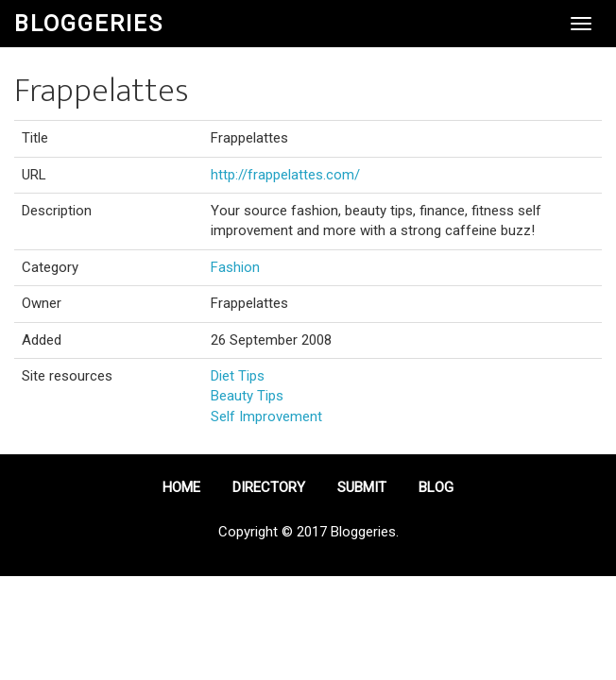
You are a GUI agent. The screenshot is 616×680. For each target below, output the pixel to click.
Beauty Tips (247, 396)
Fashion (235, 267)
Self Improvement (266, 416)
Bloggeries (89, 24)
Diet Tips (238, 376)
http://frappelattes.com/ (285, 175)
